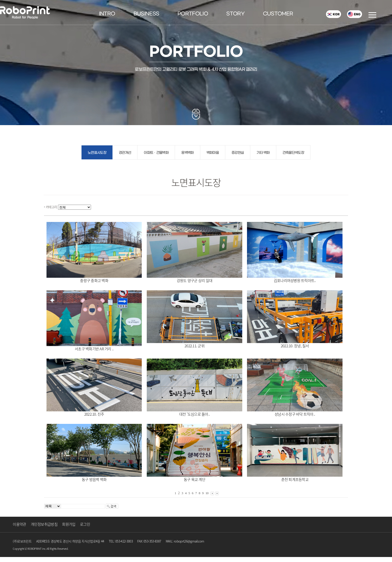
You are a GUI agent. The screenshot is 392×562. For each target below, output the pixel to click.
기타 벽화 (263, 153)
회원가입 (69, 524)
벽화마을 (213, 153)
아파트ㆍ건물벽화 (156, 153)
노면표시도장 (97, 153)
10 (207, 493)
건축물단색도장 (293, 153)
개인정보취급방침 (44, 524)
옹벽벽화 (187, 153)
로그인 (85, 524)
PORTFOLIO (193, 14)
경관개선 (125, 153)
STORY (235, 14)
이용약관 (19, 524)
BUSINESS (146, 14)
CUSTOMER (278, 14)
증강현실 (238, 153)
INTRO (107, 14)
